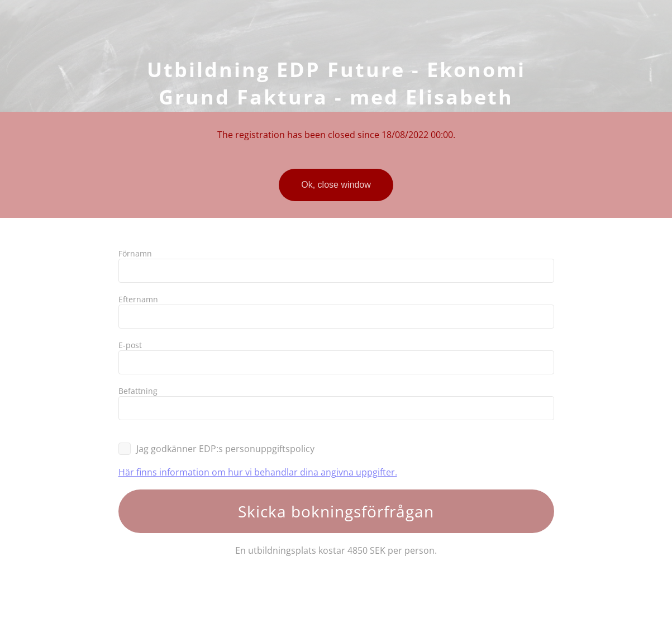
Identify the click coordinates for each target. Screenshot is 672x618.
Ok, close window (336, 185)
